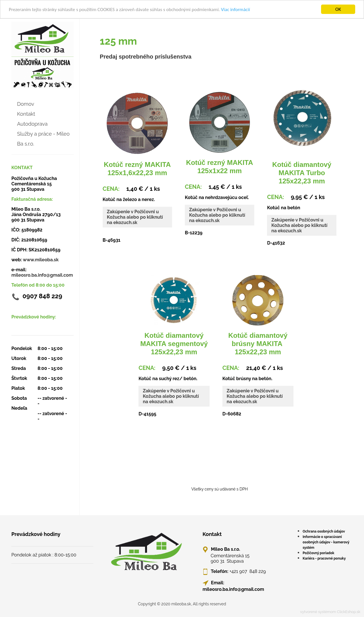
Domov (26, 104)
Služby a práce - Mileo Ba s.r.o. (43, 139)
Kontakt (26, 114)
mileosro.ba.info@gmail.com (42, 275)
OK (338, 9)
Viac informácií (235, 10)
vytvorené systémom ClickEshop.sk (330, 612)
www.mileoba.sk (41, 260)
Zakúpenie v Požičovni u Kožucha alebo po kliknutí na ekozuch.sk (135, 217)
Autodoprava (32, 124)
